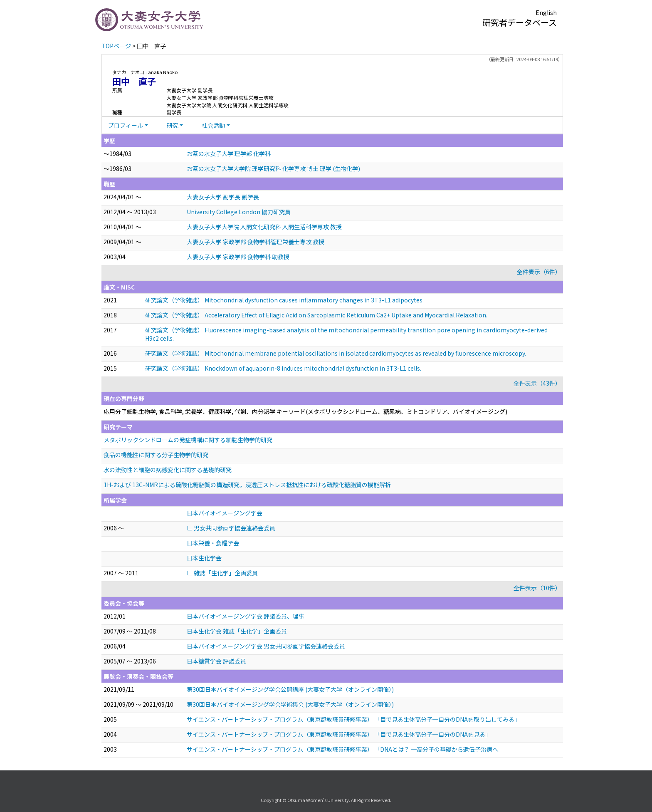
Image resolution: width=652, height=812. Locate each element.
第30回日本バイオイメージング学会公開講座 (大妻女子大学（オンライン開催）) (290, 689)
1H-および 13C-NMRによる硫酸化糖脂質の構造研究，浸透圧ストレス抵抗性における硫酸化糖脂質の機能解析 (247, 485)
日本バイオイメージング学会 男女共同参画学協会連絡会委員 (266, 646)
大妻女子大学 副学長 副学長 (223, 197)
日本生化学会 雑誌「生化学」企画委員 (237, 631)
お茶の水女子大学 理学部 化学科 (229, 153)
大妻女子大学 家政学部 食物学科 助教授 (238, 257)
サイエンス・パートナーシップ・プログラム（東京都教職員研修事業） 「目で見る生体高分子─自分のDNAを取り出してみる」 (353, 719)
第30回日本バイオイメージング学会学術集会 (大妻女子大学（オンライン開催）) (290, 704)
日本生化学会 (204, 558)
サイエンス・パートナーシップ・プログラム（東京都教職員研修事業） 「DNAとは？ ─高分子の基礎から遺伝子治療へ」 (345, 749)
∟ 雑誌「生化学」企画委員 (222, 573)
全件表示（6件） (539, 272)
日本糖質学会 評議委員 (216, 661)
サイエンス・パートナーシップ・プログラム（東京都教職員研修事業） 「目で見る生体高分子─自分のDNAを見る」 (339, 734)
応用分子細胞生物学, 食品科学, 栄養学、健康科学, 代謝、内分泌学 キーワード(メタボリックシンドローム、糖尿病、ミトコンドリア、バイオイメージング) (305, 411)
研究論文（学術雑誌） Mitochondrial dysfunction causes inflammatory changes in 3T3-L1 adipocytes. (284, 300)
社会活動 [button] (213, 125)
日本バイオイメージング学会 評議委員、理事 (246, 616)
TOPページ (116, 46)
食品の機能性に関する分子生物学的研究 (156, 455)
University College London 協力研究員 (239, 212)
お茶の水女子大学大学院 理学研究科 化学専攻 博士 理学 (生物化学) (273, 168)
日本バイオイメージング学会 (225, 513)
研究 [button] (173, 125)
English (546, 12)
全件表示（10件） (537, 588)
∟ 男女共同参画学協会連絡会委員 (231, 528)
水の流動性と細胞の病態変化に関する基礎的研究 (168, 470)
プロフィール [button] (126, 125)
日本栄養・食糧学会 (213, 543)
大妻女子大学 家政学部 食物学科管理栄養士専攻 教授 (256, 242)
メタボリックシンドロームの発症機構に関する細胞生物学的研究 (188, 440)
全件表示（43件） (537, 383)
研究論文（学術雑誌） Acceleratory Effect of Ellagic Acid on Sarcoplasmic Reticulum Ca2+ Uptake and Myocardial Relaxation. (316, 315)
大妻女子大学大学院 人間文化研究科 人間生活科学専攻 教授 (264, 227)
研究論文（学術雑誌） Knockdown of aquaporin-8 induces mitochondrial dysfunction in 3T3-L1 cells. (283, 368)
